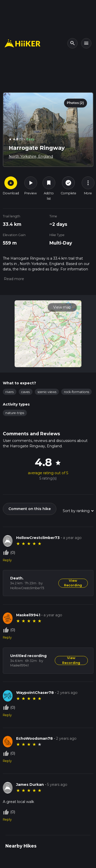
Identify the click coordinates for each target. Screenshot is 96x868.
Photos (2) (75, 103)
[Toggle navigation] (86, 43)
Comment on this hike (30, 509)
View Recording (73, 583)
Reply (7, 560)
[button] (13, 279)
